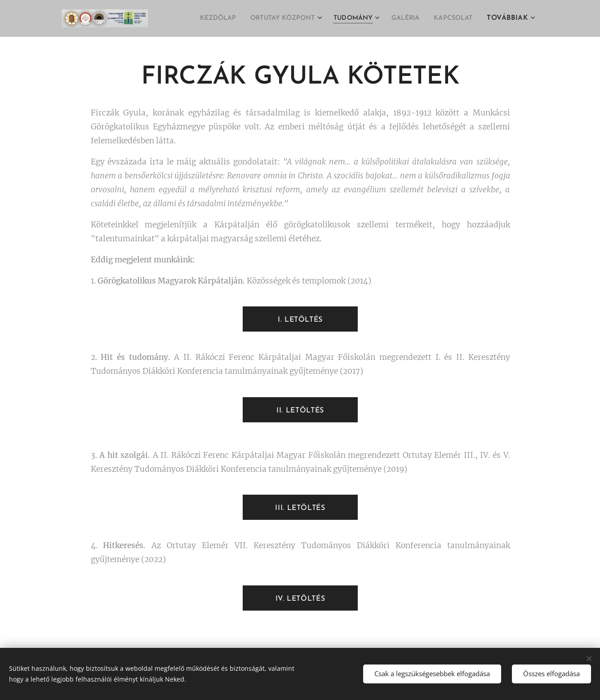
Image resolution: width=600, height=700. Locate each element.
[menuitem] (193, 18)
